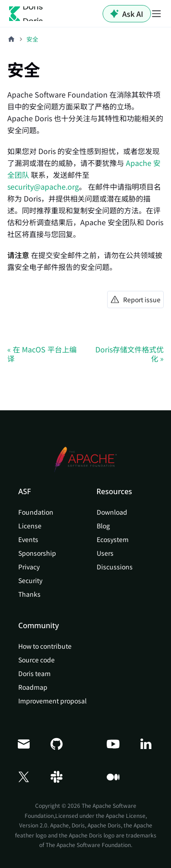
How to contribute (45, 646)
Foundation (36, 512)
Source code (36, 660)
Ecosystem (113, 539)
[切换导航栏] (156, 14)
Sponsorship (37, 553)
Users (105, 553)
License (30, 526)
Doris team (34, 673)
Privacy (29, 567)
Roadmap (33, 687)
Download (112, 512)
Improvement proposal (52, 701)
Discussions (115, 567)
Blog (103, 526)
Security (30, 580)
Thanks (29, 594)
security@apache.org (43, 186)
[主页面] (11, 39)
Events (28, 539)
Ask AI (127, 14)
